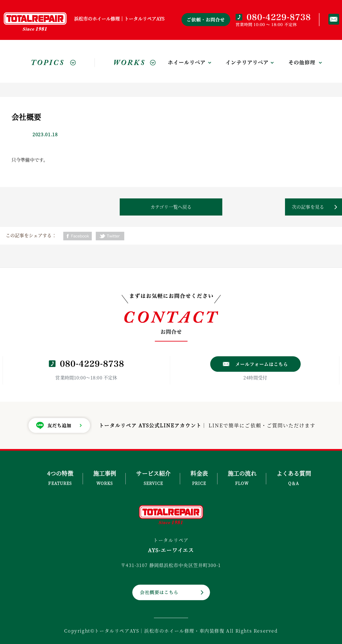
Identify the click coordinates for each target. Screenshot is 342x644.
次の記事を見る (308, 207)
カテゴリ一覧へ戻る (171, 207)
